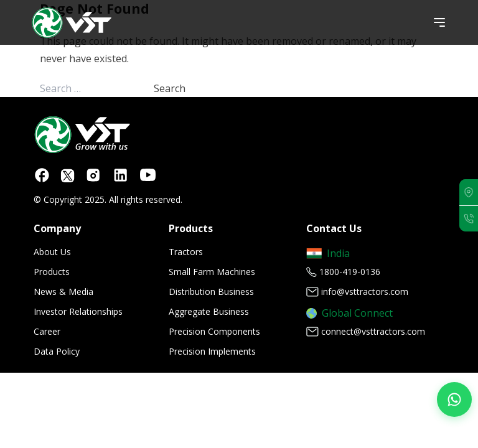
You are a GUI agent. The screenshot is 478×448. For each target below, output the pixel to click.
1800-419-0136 (350, 272)
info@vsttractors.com (365, 292)
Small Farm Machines (212, 272)
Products (52, 272)
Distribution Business (211, 292)
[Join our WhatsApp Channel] (454, 399)
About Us (52, 252)
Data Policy (57, 351)
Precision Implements (212, 351)
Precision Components (214, 331)
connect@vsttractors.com (373, 331)
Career (47, 331)
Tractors (186, 252)
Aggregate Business (209, 311)
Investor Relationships (78, 311)
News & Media (63, 292)
